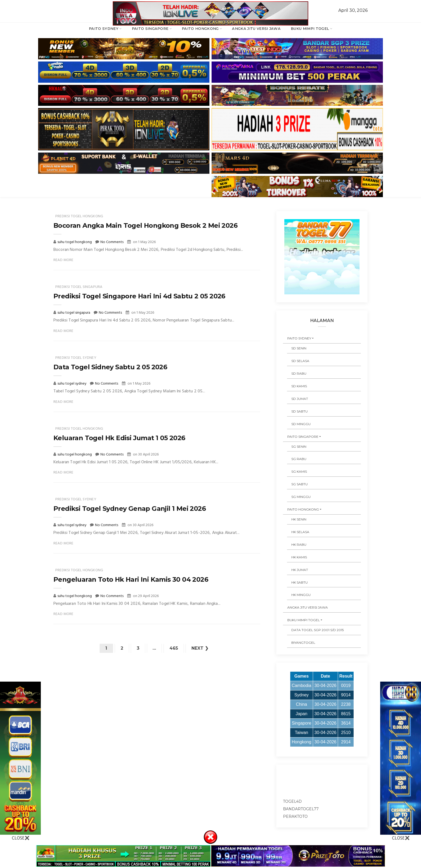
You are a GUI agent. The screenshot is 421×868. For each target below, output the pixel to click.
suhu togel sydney (72, 384)
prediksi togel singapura (79, 287)
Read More (63, 260)
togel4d (292, 801)
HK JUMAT (300, 570)
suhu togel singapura (74, 313)
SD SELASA (300, 361)
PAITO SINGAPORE (150, 28)
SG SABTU (300, 484)
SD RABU (299, 373)
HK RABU (299, 545)
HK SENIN (299, 519)
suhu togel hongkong (75, 242)
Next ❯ (200, 648)
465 (174, 648)
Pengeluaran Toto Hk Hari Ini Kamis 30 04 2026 (131, 579)
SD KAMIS (299, 386)
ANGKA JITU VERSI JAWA (256, 28)
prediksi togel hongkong (79, 216)
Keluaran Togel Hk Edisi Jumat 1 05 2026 (119, 438)
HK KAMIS (299, 557)
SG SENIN (299, 446)
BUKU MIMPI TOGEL (310, 28)
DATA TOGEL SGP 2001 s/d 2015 (317, 630)
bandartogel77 (301, 809)
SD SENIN (299, 348)
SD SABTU (300, 411)
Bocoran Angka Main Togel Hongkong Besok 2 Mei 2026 (145, 225)
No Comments (112, 242)
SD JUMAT (300, 399)
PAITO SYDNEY (104, 28)
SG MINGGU (301, 497)
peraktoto (295, 816)
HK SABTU (300, 582)
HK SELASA (300, 532)
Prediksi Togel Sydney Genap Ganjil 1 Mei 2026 (130, 509)
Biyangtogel (303, 643)
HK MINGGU (301, 595)
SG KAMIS (299, 471)
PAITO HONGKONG (200, 28)
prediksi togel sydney (76, 358)
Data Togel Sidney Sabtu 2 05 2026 (110, 367)
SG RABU (299, 459)
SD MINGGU (301, 424)
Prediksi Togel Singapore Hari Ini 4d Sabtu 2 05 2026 (139, 296)
